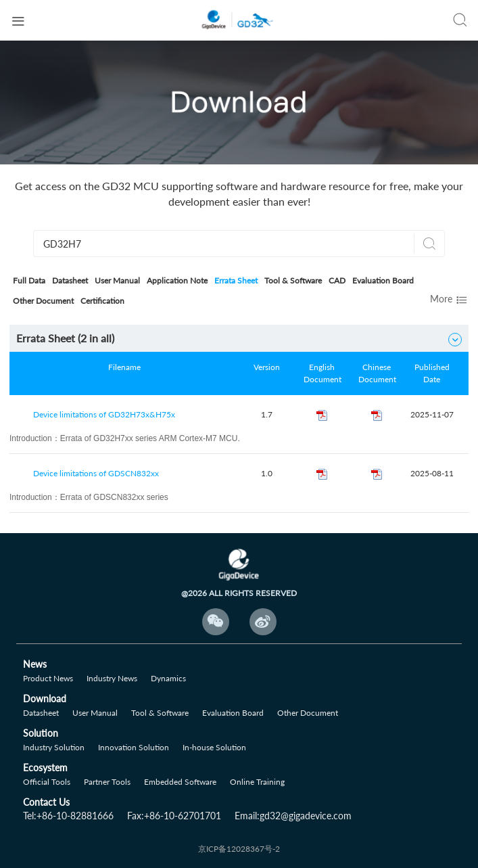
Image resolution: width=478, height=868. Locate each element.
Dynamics (168, 678)
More (449, 300)
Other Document (43, 301)
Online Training (257, 782)
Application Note (177, 280)
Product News (48, 678)
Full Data (29, 280)
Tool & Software (293, 280)
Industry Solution (54, 747)
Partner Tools (107, 782)
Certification (102, 301)
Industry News (112, 678)
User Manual (117, 280)
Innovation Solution (134, 747)
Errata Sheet (236, 280)
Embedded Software (180, 782)
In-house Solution (214, 747)
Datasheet (70, 280)
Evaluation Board (383, 280)
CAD (337, 280)
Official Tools (47, 782)
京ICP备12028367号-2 (239, 849)
